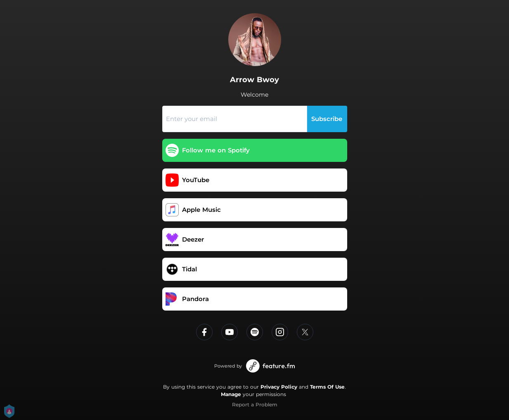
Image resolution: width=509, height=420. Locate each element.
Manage (231, 394)
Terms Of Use (327, 387)
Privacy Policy (279, 387)
